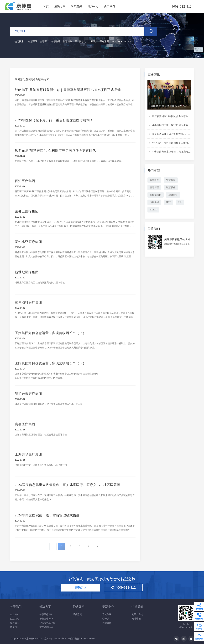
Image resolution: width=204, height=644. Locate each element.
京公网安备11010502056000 (81, 639)
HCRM (128, 42)
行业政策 (107, 623)
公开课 (106, 619)
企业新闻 (15, 619)
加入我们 (15, 623)
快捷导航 (137, 607)
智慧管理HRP (46, 619)
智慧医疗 (44, 42)
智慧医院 (33, 42)
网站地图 (136, 619)
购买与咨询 (137, 614)
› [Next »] (97, 547)
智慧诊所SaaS (46, 627)
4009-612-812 (123, 587)
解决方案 (60, 6)
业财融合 (93, 42)
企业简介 (15, 614)
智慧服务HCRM (47, 623)
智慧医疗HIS (46, 614)
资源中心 (93, 6)
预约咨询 (81, 588)
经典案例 (76, 6)
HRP (114, 42)
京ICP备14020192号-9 (55, 639)
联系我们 (15, 627)
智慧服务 (68, 42)
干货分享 (107, 614)
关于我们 (110, 6)
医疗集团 (104, 42)
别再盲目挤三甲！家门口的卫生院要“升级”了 (176, 126)
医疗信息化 (80, 42)
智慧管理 (56, 42)
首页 (46, 6)
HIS (120, 42)
